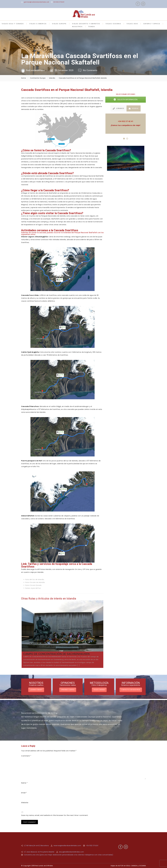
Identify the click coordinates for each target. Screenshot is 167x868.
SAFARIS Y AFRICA (152, 24)
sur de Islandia (94, 98)
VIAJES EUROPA (59, 24)
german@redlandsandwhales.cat (36, 2)
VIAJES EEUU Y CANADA (13, 24)
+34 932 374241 (58, 2)
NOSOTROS (77, 27)
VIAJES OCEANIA (113, 24)
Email (24, 793)
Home (24, 78)
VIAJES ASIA (132, 24)
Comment (26, 756)
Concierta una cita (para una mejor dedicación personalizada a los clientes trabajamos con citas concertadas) (68, 855)
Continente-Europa (38, 78)
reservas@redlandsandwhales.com (67, 846)
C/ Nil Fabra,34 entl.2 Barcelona (36, 846)
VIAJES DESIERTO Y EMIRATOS (86, 24)
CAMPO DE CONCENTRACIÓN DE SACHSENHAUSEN (56, 654)
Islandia (52, 78)
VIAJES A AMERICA (38, 24)
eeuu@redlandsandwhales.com (71, 852)
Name (24, 783)
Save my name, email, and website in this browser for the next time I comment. (55, 815)
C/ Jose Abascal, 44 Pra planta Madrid (39, 852)
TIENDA (91, 27)
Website (25, 803)
